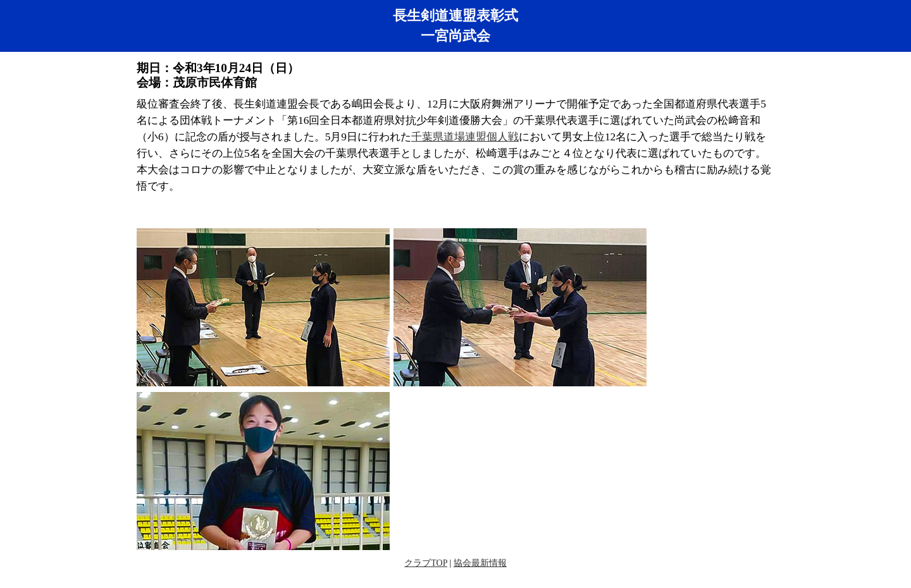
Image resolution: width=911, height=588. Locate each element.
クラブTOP (426, 563)
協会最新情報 (480, 563)
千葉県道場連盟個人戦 (465, 137)
